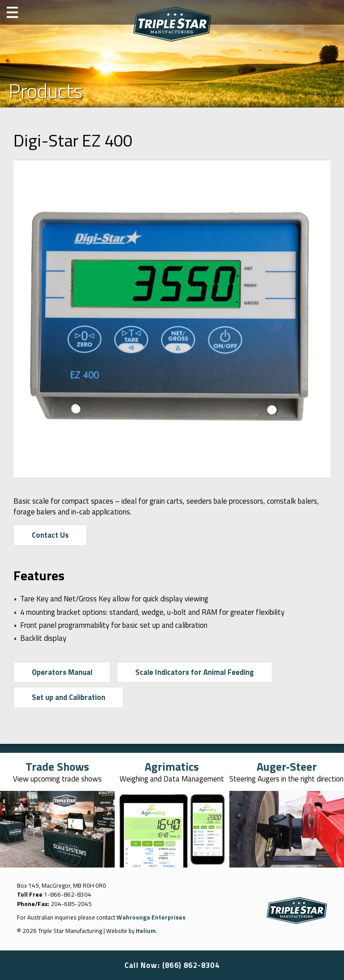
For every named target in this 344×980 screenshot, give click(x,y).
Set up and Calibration (69, 697)
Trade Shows (57, 766)
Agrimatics (172, 766)
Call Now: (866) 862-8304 (172, 965)
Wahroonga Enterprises (151, 917)
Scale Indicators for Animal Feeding (195, 672)
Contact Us (50, 535)
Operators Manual (62, 672)
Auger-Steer (287, 766)
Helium (146, 931)
